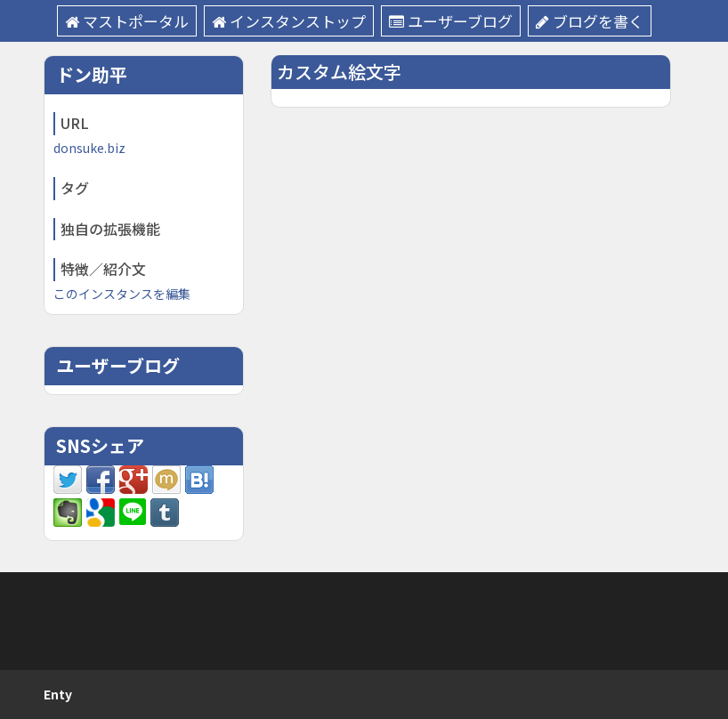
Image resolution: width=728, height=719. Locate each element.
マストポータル (127, 21)
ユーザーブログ (451, 21)
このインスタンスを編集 (122, 294)
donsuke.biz (89, 148)
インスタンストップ (289, 21)
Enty (58, 694)
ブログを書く (590, 21)
